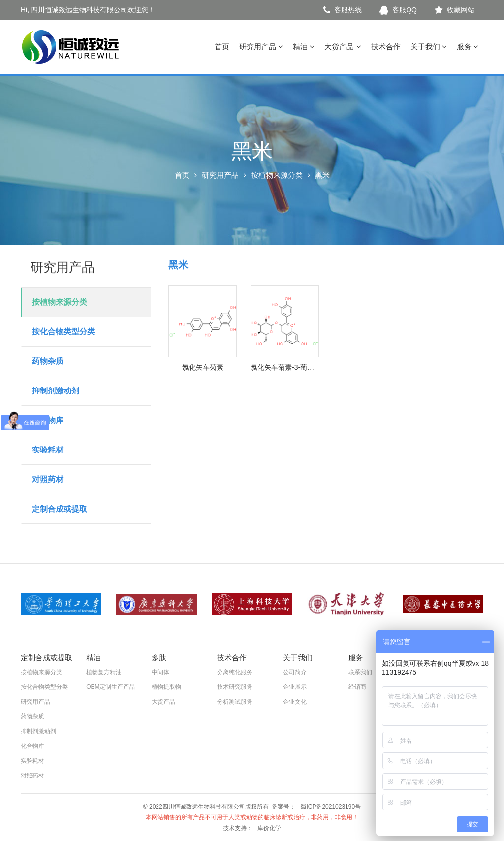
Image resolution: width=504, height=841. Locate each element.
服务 (468, 47)
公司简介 (295, 672)
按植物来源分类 (277, 175)
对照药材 (48, 479)
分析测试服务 (235, 702)
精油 (304, 47)
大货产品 (343, 47)
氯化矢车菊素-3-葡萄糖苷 (285, 367)
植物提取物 (166, 687)
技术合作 (386, 47)
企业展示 (295, 687)
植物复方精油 (104, 672)
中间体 (160, 672)
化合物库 (48, 420)
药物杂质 (48, 361)
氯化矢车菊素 (203, 367)
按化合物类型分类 (63, 332)
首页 (222, 47)
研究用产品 (261, 47)
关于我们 (429, 47)
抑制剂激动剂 (56, 391)
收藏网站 (455, 10)
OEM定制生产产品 (110, 687)
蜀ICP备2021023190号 (331, 807)
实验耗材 (48, 450)
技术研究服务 (235, 687)
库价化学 (269, 828)
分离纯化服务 (235, 672)
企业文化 (295, 702)
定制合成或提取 (60, 509)
